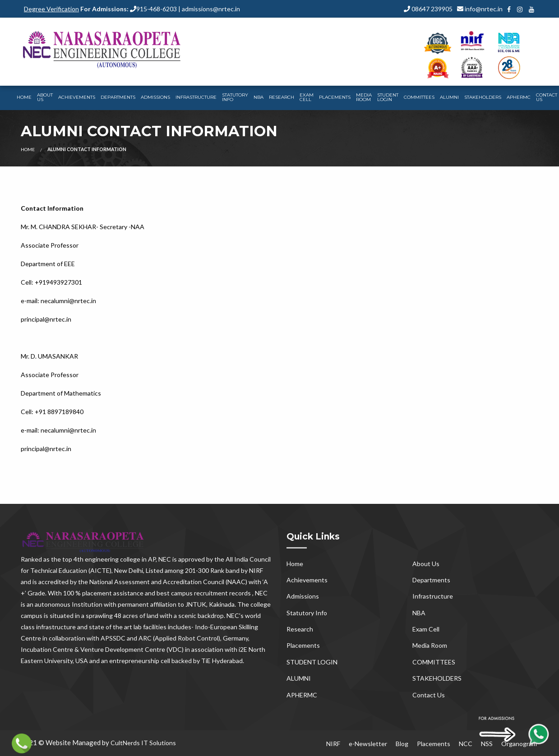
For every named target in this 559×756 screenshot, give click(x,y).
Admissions (155, 97)
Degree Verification (51, 9)
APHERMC (519, 97)
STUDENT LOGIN (388, 97)
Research (282, 97)
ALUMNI (449, 97)
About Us (45, 97)
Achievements (77, 97)
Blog (402, 744)
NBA (259, 97)
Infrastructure (196, 97)
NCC (466, 744)
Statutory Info (235, 97)
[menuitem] (24, 98)
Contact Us (429, 695)
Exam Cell (307, 97)
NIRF (333, 744)
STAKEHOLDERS (483, 97)
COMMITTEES (419, 97)
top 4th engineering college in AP (109, 559)
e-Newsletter (368, 744)
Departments (118, 97)
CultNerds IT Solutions (143, 743)
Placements (335, 97)
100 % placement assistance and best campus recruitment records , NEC (165, 593)
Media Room (364, 97)
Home (24, 97)
